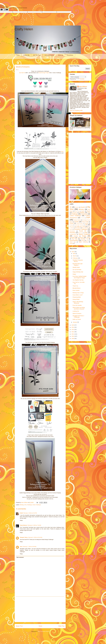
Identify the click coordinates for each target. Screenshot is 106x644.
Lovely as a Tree (81, 226)
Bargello (83, 207)
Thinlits (88, 237)
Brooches (75, 213)
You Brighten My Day (78, 280)
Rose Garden (76, 290)
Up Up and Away (77, 270)
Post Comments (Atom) (43, 631)
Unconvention (74, 240)
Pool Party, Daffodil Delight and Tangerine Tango (79, 277)
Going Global (76, 299)
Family (76, 222)
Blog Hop (77, 211)
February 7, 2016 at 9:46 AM (30, 547)
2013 (73, 330)
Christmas (84, 214)
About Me (61, 55)
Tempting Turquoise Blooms (78, 261)
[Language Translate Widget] (78, 77)
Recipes (80, 233)
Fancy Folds (85, 222)
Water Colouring (83, 242)
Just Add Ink (22, 73)
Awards (77, 207)
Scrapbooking (73, 234)
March (75, 256)
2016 (73, 252)
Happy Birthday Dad (78, 272)
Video (83, 241)
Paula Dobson (23, 525)
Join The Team (37, 55)
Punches (72, 233)
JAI (86, 225)
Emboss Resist (77, 220)
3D (71, 207)
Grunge (71, 225)
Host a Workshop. (49, 55)
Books (83, 211)
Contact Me (26, 55)
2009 (73, 339)
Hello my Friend (77, 319)
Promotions (70, 55)
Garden (87, 223)
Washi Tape (73, 242)
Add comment (20, 557)
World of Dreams (77, 313)
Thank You (75, 286)
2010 (73, 336)
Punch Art (83, 231)
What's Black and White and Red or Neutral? (79, 308)
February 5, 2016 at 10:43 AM (35, 537)
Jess (21, 547)
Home (18, 55)
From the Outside (77, 305)
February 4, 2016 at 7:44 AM (34, 525)
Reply (21, 520)
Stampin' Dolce (24, 537)
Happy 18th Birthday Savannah (78, 302)
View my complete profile (76, 110)
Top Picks (75, 239)
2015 (73, 325)
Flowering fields (77, 297)
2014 (73, 327)
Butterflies (82, 212)
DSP (88, 218)
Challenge (29, 505)
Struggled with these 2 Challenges (78, 316)
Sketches (76, 236)
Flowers (72, 223)
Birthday (22, 505)
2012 (73, 332)
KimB (21, 513)
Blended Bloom (77, 288)
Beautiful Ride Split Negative (78, 264)
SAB (86, 233)
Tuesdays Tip (84, 239)
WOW (87, 241)
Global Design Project (44, 73)
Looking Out (76, 311)
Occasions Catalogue (81, 229)
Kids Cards (72, 226)
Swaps (84, 236)
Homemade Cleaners (79, 225)
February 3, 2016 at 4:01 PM (30, 513)
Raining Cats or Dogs (78, 293)
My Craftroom (85, 228)
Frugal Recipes (79, 223)
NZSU (71, 229)
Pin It (17, 70)
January (75, 322)
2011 (73, 334)
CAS (25, 505)
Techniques (80, 237)
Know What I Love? (78, 295)
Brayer (88, 211)
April (74, 254)
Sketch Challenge (84, 234)
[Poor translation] (6, 10)
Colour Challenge (37, 505)
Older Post (61, 626)
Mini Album (78, 228)
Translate (80, 79)
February (75, 258)
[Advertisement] (40, 609)
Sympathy (72, 237)
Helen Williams (83, 87)
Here (62, 151)
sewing (71, 243)
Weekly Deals (76, 267)
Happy (74, 274)
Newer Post (19, 626)
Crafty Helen (24, 29)
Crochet (82, 218)
